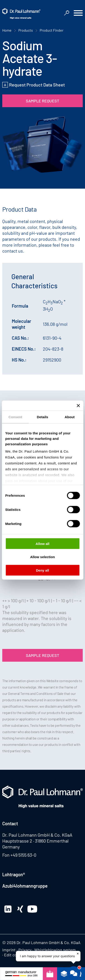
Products (26, 30)
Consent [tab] (15, 417)
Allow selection (42, 557)
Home (7, 30)
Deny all (43, 570)
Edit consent (16, 955)
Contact (10, 823)
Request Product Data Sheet (37, 85)
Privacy (25, 950)
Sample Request (42, 101)
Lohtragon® (14, 874)
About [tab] (70, 417)
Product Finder (52, 30)
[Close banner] (78, 405)
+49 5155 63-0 (23, 855)
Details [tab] (43, 417)
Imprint (9, 950)
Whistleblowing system (55, 950)
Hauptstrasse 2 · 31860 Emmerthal (35, 841)
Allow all (42, 543)
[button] (78, 14)
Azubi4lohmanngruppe (25, 886)
